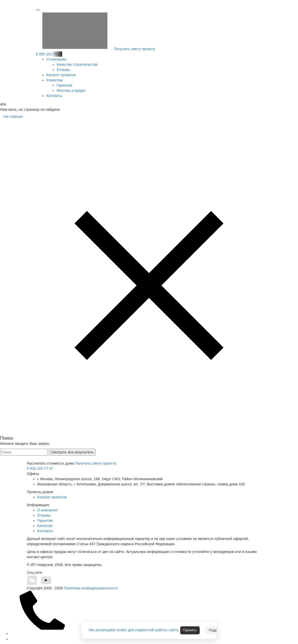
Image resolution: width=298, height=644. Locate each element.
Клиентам (54, 80)
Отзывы (63, 70)
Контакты (54, 96)
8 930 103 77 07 (49, 54)
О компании (56, 59)
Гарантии (64, 85)
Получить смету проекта (95, 49)
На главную (13, 116)
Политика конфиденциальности (91, 588)
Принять (190, 630)
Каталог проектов (61, 75)
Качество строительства (77, 64)
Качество (45, 526)
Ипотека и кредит (71, 90)
